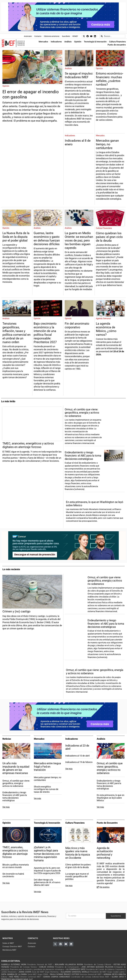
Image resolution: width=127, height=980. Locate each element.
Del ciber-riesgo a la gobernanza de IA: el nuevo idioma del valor (47, 882)
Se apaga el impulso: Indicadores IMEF (79, 75)
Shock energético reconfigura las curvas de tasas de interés (46, 789)
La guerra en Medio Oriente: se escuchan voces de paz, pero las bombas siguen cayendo (79, 240)
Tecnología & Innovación (95, 42)
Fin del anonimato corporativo (77, 325)
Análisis (68, 42)
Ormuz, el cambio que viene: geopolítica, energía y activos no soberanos (82, 413)
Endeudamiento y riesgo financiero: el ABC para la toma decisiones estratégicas (83, 456)
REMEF (75, 36)
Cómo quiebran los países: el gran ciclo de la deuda (109, 237)
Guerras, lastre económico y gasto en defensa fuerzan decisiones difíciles (47, 239)
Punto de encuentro (117, 45)
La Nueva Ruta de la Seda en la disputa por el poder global (16, 237)
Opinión (78, 42)
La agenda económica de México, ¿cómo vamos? (106, 329)
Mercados (43, 42)
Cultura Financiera (117, 42)
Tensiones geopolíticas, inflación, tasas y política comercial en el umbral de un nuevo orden (17, 333)
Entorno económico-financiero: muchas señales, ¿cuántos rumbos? (110, 79)
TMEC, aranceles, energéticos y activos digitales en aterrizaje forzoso (15, 852)
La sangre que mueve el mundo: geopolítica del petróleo (77, 876)
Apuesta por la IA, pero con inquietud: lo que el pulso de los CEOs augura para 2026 (47, 871)
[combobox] (112, 36)
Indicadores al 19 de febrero (79, 762)
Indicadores (56, 42)
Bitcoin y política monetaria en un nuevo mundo (16, 866)
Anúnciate (28, 36)
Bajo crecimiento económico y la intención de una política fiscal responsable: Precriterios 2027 (46, 333)
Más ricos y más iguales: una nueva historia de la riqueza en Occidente (78, 853)
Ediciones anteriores (52, 36)
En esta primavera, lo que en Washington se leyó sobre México (111, 798)
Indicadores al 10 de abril (77, 756)
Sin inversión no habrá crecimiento (13, 875)
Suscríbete (66, 36)
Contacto (38, 36)
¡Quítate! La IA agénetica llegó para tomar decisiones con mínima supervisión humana (47, 854)
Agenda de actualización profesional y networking (105, 853)
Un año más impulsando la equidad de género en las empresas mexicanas (16, 768)
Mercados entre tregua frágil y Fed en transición (47, 767)
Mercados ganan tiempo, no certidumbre (107, 144)
